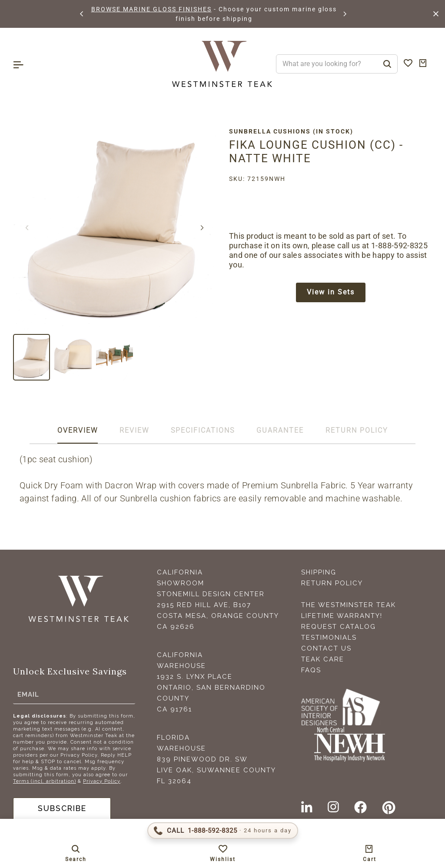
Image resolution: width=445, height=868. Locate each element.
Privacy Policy (102, 781)
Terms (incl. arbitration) (45, 781)
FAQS (311, 670)
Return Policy (332, 583)
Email (28, 694)
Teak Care (323, 659)
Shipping (319, 572)
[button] (82, 14)
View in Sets (331, 292)
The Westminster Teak (349, 605)
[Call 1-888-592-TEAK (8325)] (223, 831)
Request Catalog (339, 627)
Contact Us (326, 648)
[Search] (387, 64)
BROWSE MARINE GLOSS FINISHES (151, 9)
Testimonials (329, 638)
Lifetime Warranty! (342, 616)
